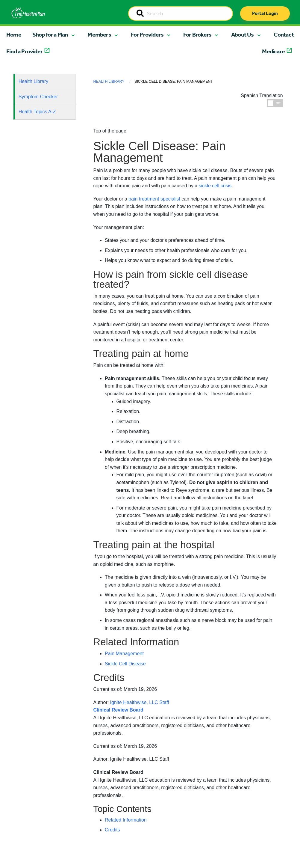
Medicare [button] (273, 51)
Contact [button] (284, 34)
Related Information (126, 820)
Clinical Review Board (118, 772)
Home (14, 34)
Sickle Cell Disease (125, 664)
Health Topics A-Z (37, 112)
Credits (112, 830)
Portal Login (265, 13)
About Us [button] (243, 34)
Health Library (34, 81)
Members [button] (99, 34)
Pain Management (124, 654)
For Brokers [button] (197, 34)
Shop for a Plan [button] (50, 34)
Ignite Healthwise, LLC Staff (140, 759)
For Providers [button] (147, 34)
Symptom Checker (38, 97)
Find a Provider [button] (24, 51)
